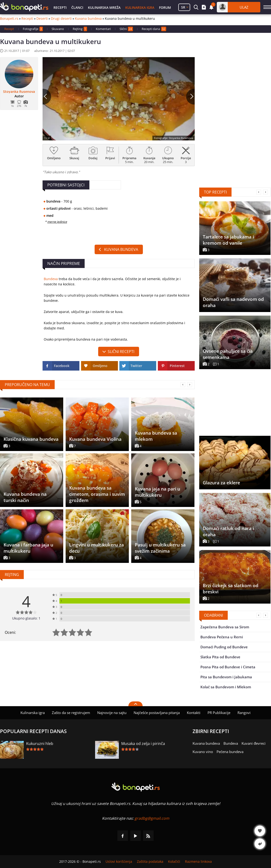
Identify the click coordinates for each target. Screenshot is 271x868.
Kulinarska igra (140, 7)
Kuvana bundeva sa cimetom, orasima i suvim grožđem (97, 494)
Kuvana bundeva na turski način (25, 497)
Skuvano (58, 29)
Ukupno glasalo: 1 (26, 618)
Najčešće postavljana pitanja (157, 713)
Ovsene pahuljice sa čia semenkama (228, 354)
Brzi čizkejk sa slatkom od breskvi (231, 589)
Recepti (60, 7)
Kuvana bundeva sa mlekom (156, 436)
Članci (77, 7)
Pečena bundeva (230, 752)
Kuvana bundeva (88, 19)
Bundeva (51, 279)
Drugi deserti (61, 19)
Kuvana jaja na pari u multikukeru (157, 492)
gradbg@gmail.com (152, 818)
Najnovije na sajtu (112, 713)
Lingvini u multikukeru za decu (97, 548)
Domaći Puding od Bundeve (224, 647)
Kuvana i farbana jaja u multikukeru (28, 548)
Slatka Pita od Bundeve (220, 657)
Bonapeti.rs (9, 19)
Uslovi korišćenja (119, 862)
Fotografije (33, 29)
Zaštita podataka (150, 862)
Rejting (80, 29)
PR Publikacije (219, 713)
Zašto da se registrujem (71, 713)
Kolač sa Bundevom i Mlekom (226, 687)
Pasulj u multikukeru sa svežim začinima (160, 548)
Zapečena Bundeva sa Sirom (225, 627)
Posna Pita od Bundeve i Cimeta (228, 667)
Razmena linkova (198, 862)
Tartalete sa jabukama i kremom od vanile (228, 240)
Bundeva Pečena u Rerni (222, 637)
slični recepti (121, 352)
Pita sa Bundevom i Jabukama (226, 677)
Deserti (42, 19)
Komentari (103, 29)
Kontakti (194, 713)
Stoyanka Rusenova (19, 92)
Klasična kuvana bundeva (31, 439)
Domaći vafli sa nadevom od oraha (233, 302)
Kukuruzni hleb (40, 744)
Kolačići (174, 862)
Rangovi (244, 713)
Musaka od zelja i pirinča (143, 744)
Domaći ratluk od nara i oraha (228, 531)
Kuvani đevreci (254, 743)
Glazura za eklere (221, 483)
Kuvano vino (203, 752)
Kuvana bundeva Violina (95, 439)
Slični (126, 29)
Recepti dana (154, 29)
